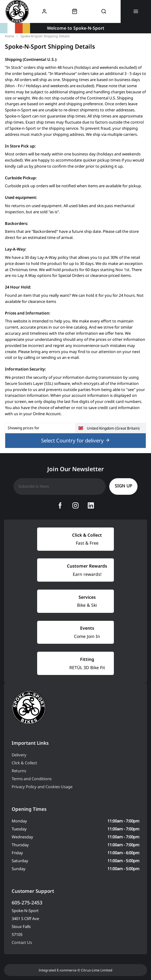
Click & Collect (24, 763)
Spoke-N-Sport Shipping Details (45, 36)
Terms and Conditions (32, 779)
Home (10, 36)
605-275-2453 (27, 903)
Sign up (123, 486)
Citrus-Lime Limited (97, 970)
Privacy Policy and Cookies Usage (42, 787)
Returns (19, 771)
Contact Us (22, 942)
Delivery (19, 755)
